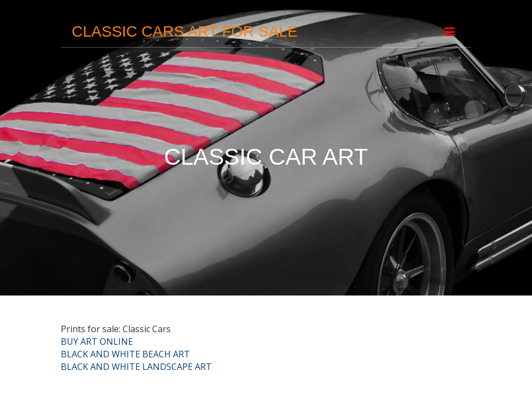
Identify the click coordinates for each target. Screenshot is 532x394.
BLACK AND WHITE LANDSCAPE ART (136, 367)
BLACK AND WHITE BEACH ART (125, 354)
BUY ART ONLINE (97, 341)
